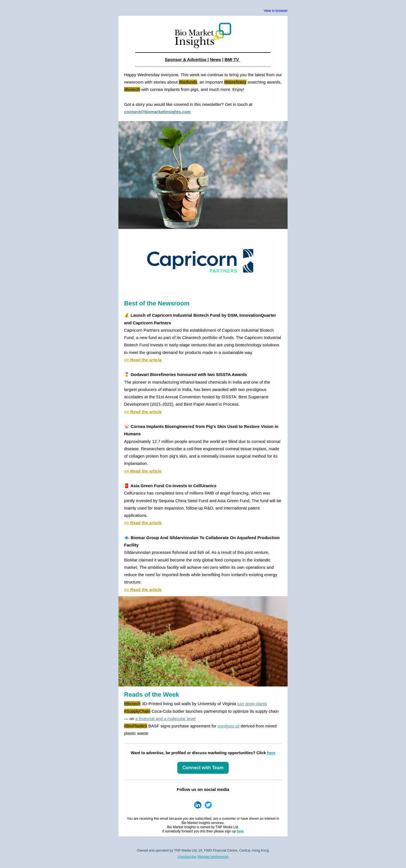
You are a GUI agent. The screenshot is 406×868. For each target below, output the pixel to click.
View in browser (276, 11)
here (271, 753)
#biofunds (188, 82)
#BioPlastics (136, 726)
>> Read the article (143, 360)
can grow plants (252, 704)
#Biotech (132, 704)
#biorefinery (235, 82)
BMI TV (232, 59)
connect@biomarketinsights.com (157, 112)
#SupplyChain (137, 711)
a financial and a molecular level (165, 719)
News (216, 59)
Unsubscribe (187, 857)
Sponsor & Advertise (186, 59)
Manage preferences (213, 857)
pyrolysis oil (229, 726)
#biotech (132, 89)
